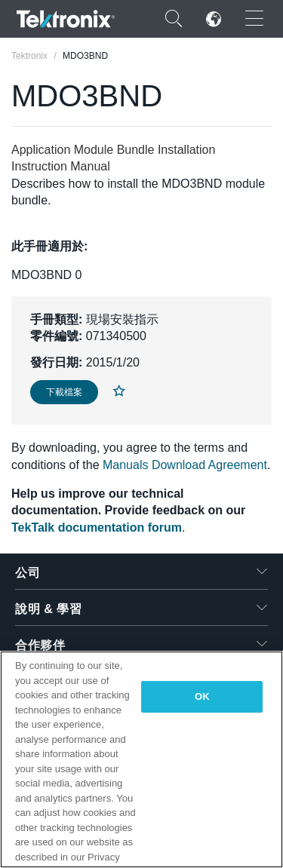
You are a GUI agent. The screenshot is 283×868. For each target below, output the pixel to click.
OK (202, 696)
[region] (141, 759)
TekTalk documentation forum (97, 528)
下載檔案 (64, 392)
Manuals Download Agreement (185, 465)
